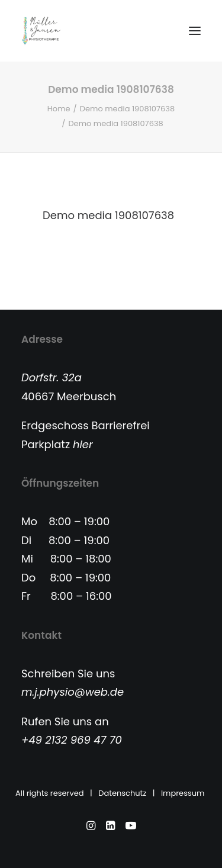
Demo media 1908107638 (127, 109)
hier (83, 444)
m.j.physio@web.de (73, 692)
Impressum (184, 793)
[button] (195, 31)
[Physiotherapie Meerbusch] (41, 31)
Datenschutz (122, 793)
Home (59, 109)
